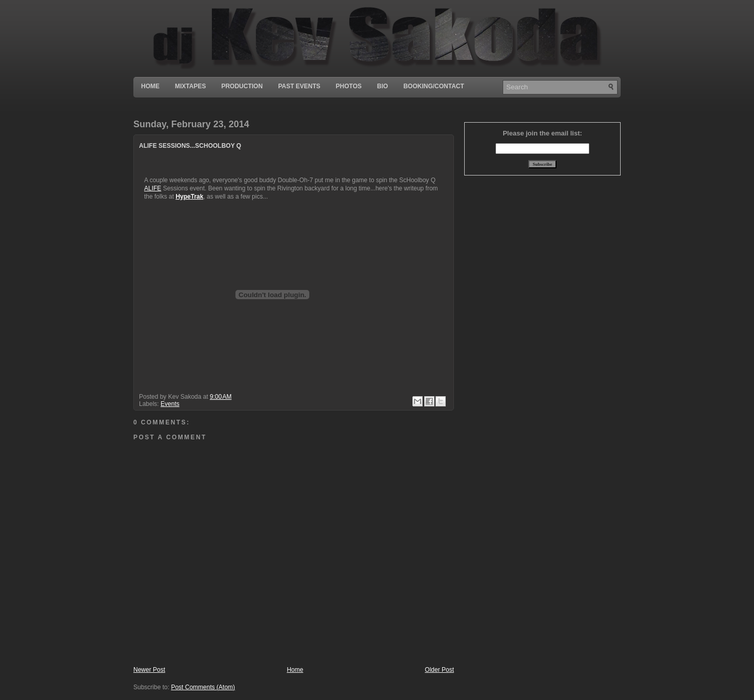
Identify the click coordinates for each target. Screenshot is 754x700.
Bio (382, 86)
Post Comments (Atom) (203, 687)
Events (170, 404)
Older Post (439, 670)
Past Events (299, 86)
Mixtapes (190, 86)
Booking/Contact (433, 86)
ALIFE (153, 188)
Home (150, 86)
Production (242, 86)
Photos (349, 86)
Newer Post (149, 670)
